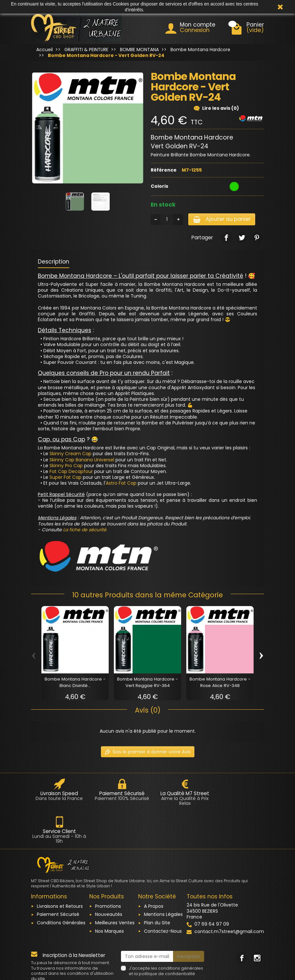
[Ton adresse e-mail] (147, 919)
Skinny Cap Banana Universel (82, 460)
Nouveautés (109, 877)
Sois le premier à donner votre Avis (148, 752)
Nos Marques (109, 894)
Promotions (108, 869)
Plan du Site (157, 885)
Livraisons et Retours (60, 869)
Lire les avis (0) (216, 108)
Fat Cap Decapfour (71, 472)
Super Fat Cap (66, 478)
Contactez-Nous (163, 894)
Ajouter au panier (224, 220)
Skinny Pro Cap (66, 466)
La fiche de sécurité (85, 530)
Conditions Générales (61, 885)
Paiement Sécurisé (58, 877)
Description (54, 262)
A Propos (154, 869)
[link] (226, 238)
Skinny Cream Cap (71, 454)
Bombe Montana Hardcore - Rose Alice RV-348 (220, 683)
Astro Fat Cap (121, 484)
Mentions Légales (163, 877)
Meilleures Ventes (115, 885)
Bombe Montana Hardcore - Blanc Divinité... (75, 683)
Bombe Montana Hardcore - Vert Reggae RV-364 (147, 683)
